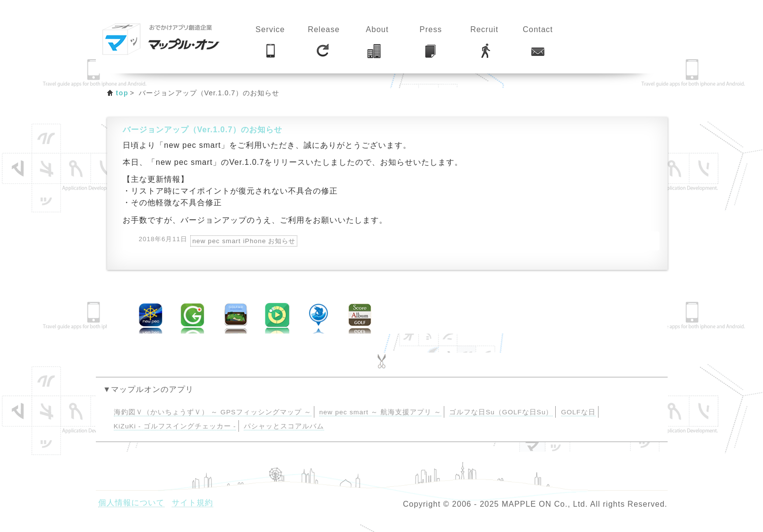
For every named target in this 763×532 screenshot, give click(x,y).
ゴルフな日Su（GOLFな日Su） (501, 412)
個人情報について (131, 503)
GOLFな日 (578, 412)
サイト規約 (192, 503)
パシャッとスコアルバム (284, 426)
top (122, 93)
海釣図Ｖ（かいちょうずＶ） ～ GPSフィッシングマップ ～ (213, 412)
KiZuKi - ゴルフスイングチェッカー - (175, 426)
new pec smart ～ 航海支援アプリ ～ (380, 412)
